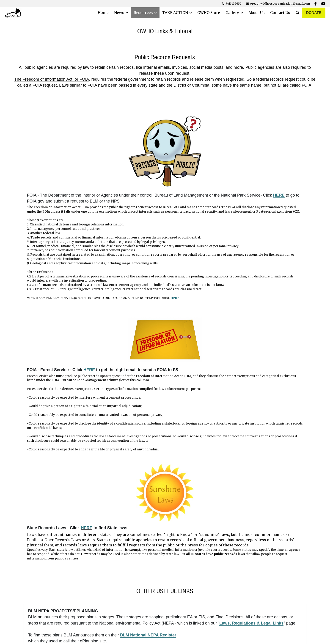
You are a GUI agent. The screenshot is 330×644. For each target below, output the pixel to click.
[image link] (268, 144)
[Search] (297, 13)
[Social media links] (316, 4)
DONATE (314, 13)
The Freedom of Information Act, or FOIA (52, 79)
